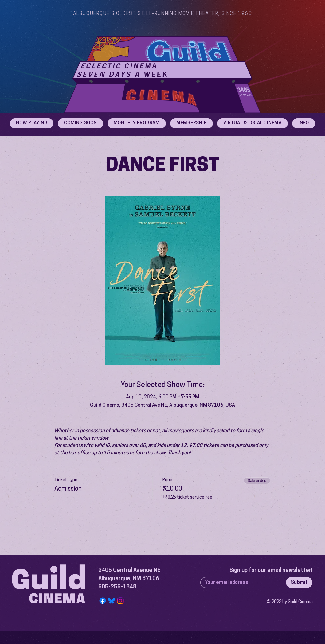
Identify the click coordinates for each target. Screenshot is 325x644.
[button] (304, 123)
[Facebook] (103, 601)
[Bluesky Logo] (112, 601)
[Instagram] (120, 601)
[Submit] (299, 582)
